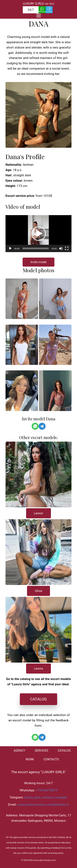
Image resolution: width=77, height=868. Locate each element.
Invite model (38, 262)
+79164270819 (47, 790)
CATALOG (38, 699)
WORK (30, 759)
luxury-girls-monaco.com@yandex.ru (43, 804)
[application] (38, 234)
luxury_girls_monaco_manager (46, 797)
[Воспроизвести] (10, 248)
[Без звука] (61, 248)
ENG (47, 4)
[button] (39, 234)
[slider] (35, 248)
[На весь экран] (67, 248)
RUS (52, 4)
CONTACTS (51, 759)
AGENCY (19, 751)
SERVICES (41, 751)
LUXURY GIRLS (33, 3)
